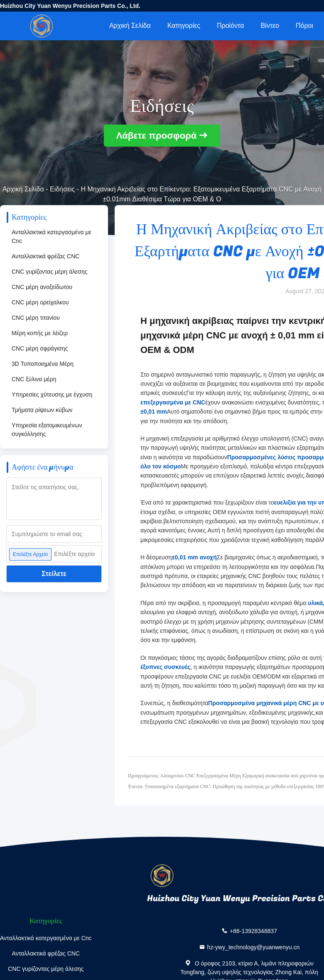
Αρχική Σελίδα (130, 26)
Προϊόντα (230, 26)
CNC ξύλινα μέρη (34, 379)
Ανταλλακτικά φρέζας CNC (45, 256)
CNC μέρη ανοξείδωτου (42, 287)
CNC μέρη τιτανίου (36, 318)
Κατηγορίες (184, 26)
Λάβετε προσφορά (157, 136)
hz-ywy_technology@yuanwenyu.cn (254, 947)
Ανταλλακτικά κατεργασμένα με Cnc (52, 236)
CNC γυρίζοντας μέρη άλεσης (50, 272)
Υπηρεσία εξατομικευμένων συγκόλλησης (47, 430)
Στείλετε (54, 574)
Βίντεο (270, 26)
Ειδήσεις (62, 189)
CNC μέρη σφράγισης (40, 348)
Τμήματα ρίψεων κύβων (42, 410)
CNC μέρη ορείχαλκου (40, 302)
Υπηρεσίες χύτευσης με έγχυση (52, 394)
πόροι (304, 26)
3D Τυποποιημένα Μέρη (43, 364)
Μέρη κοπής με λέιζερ (40, 333)
